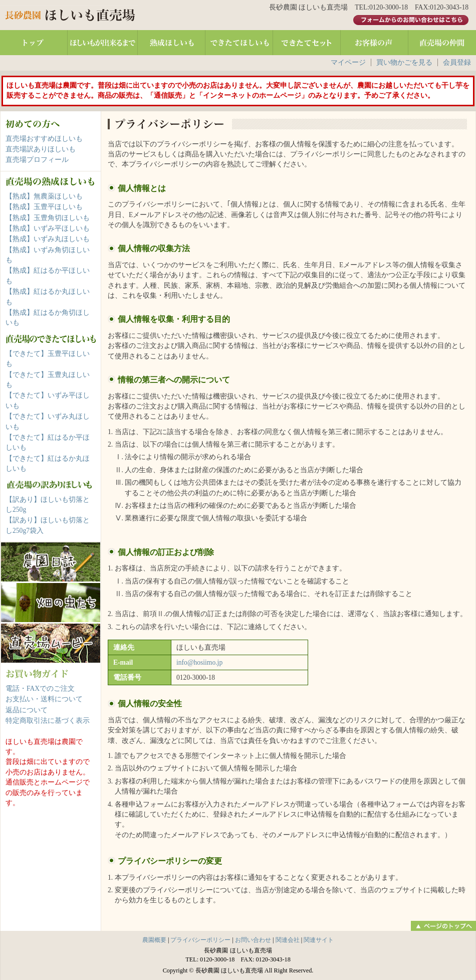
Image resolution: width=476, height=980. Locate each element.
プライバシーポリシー (200, 940)
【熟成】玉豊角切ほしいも (48, 218)
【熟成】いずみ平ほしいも (48, 228)
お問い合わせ (253, 940)
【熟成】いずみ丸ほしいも (48, 239)
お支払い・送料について (44, 699)
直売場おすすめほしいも (44, 139)
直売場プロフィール (37, 160)
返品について (27, 710)
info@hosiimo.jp (199, 662)
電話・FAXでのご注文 (40, 689)
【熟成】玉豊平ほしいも (44, 207)
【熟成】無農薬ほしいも (44, 196)
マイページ (348, 62)
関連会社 (288, 940)
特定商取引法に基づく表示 (48, 721)
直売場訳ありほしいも (41, 149)
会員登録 (457, 62)
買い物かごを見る (404, 62)
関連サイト (319, 940)
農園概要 (154, 940)
